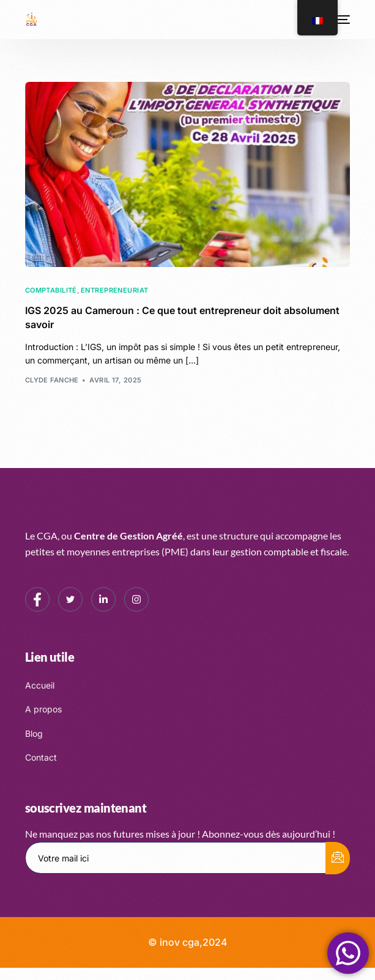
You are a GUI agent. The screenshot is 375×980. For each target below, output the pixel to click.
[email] (176, 858)
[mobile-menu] (343, 20)
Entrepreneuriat (115, 291)
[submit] (338, 858)
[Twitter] (70, 599)
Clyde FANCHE (52, 380)
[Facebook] (37, 599)
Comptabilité (51, 291)
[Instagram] (136, 599)
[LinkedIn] (103, 599)
